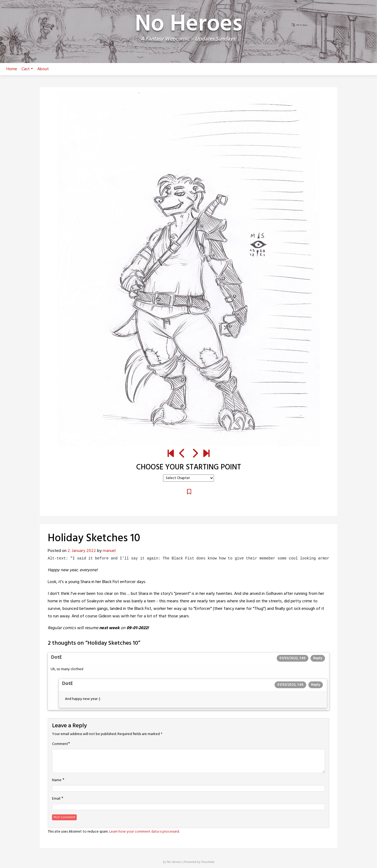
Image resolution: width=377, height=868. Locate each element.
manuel (109, 551)
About (43, 69)
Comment (60, 744)
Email (56, 799)
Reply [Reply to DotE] (318, 658)
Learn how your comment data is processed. (144, 832)
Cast (27, 69)
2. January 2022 (82, 551)
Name (57, 780)
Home (12, 69)
